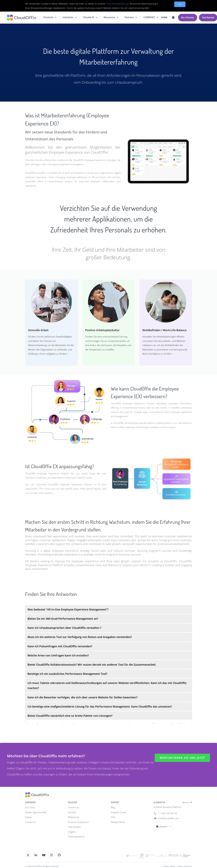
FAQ (113, 817)
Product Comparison (78, 822)
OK (180, 4)
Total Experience (76, 837)
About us (187, 802)
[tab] (108, 609)
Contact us (31, 822)
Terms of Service (185, 866)
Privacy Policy (169, 866)
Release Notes (118, 822)
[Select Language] (173, 17)
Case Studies (74, 827)
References (74, 817)
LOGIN (164, 17)
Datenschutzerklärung (117, 4)
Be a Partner (188, 18)
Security (72, 812)
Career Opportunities (36, 812)
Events (28, 817)
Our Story (30, 807)
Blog (113, 807)
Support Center (119, 812)
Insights (72, 832)
